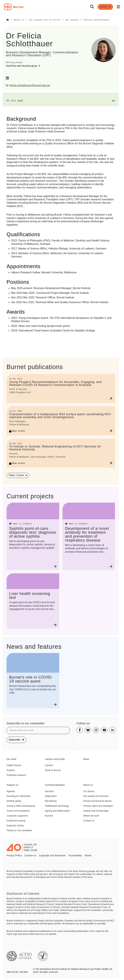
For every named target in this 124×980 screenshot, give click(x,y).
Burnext (49, 816)
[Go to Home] (8, 20)
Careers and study (55, 759)
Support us (12, 785)
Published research (16, 775)
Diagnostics (51, 796)
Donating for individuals (18, 796)
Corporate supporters (17, 816)
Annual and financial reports (97, 801)
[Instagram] (96, 730)
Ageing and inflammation (57, 811)
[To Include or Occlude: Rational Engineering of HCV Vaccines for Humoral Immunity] (61, 453)
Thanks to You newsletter (19, 830)
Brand (88, 855)
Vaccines (49, 791)
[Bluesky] (88, 730)
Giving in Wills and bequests (21, 806)
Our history (89, 791)
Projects (11, 770)
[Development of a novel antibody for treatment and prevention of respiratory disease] (89, 536)
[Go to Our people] (72, 20)
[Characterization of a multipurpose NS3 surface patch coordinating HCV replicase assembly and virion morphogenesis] (61, 421)
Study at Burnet (53, 770)
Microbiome (51, 801)
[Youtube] (104, 730)
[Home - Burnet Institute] (14, 7)
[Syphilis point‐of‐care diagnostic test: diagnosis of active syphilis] (33, 536)
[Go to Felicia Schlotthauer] (97, 20)
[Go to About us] (19, 20)
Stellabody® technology (57, 806)
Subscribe (16, 740)
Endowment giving (16, 820)
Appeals (11, 791)
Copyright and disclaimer (52, 855)
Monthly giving (14, 801)
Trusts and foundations (18, 811)
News (86, 759)
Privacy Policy (14, 855)
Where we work (91, 816)
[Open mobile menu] (118, 7)
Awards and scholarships (96, 811)
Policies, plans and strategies (98, 806)
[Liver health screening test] (33, 601)
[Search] (92, 7)
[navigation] (62, 7)
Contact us (89, 820)
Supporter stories (15, 825)
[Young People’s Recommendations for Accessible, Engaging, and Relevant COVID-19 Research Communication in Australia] (61, 388)
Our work (11, 759)
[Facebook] (80, 730)
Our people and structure (96, 796)
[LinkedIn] (7, 78)
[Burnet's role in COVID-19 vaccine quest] (33, 680)
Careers (49, 765)
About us (88, 785)
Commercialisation (55, 785)
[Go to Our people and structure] (45, 20)
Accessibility (75, 855)
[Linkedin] (112, 730)
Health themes (14, 765)
